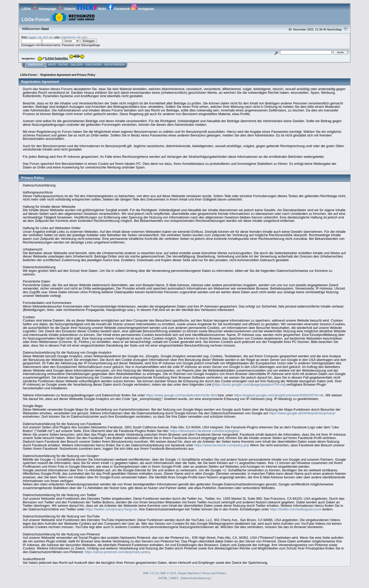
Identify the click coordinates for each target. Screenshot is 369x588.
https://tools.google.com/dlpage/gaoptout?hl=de (249, 384)
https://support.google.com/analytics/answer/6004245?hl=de (279, 395)
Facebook (119, 9)
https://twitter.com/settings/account (296, 509)
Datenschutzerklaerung (196, 578)
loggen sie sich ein (41, 37)
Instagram (142, 9)
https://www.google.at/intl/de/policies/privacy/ (302, 413)
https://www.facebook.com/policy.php (222, 445)
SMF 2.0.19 (150, 573)
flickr (92, 9)
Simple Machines (189, 573)
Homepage (44, 9)
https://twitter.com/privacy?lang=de (111, 509)
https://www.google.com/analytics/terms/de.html (181, 395)
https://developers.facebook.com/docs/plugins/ (205, 431)
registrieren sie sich (74, 37)
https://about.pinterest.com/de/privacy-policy (117, 552)
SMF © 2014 (168, 573)
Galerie (67, 9)
